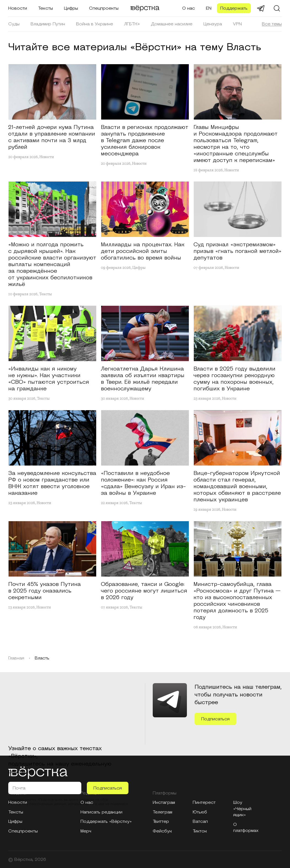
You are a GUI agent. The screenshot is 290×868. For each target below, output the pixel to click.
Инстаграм (164, 802)
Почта (19, 788)
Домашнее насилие (172, 24)
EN (209, 8)
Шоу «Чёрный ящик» (242, 809)
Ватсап (200, 821)
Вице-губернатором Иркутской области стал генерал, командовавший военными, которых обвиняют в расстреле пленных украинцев (237, 486)
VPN (237, 24)
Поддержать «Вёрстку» (106, 821)
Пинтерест (204, 802)
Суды (14, 24)
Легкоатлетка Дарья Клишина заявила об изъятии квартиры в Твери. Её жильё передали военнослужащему (143, 379)
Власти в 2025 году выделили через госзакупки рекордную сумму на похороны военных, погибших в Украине (234, 379)
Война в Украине (95, 24)
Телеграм (163, 812)
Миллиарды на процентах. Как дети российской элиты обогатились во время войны (143, 251)
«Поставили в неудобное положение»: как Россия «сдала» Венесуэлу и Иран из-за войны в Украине (143, 483)
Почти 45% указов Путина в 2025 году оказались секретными (45, 591)
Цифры (71, 8)
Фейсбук (162, 831)
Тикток (200, 831)
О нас (189, 8)
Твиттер (161, 821)
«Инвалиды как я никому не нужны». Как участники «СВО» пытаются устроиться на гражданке (49, 379)
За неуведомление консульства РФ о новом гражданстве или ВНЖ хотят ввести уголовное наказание (52, 483)
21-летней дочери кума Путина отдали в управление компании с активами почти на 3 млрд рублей (52, 137)
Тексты (45, 8)
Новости (18, 8)
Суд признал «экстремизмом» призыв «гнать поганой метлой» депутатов (237, 251)
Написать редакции (101, 812)
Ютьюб (200, 812)
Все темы (272, 24)
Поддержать (234, 8)
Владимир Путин (48, 24)
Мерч (86, 831)
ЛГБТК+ (132, 24)
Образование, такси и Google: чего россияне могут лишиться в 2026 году (144, 591)
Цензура (213, 24)
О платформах (246, 828)
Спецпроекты (104, 8)
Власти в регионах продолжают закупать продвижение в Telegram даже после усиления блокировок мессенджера (145, 140)
